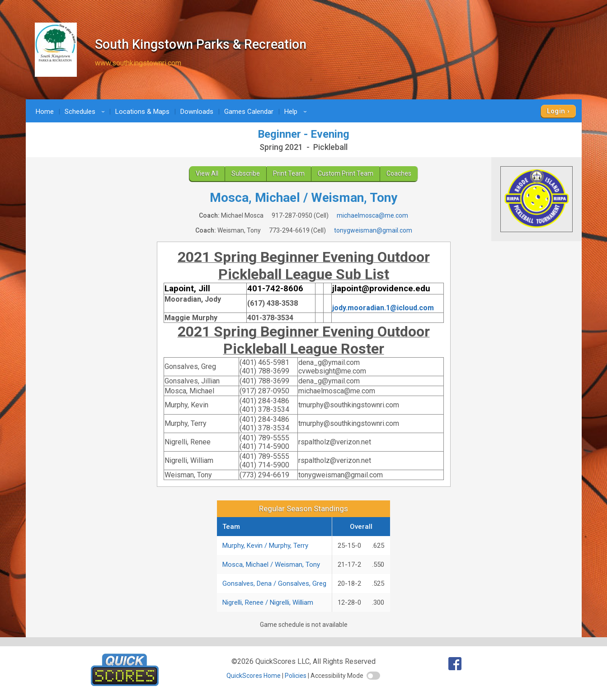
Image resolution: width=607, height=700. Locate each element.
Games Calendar (249, 112)
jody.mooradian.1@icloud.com (383, 308)
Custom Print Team (346, 173)
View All (207, 173)
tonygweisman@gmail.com (373, 230)
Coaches (399, 173)
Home (45, 112)
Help (297, 112)
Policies (296, 676)
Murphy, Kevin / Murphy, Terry (265, 546)
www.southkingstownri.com (138, 63)
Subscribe (246, 173)
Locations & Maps (142, 112)
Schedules (86, 112)
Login (556, 111)
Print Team (289, 173)
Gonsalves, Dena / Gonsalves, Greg (274, 583)
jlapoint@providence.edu (381, 289)
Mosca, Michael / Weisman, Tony (271, 565)
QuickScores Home (254, 676)
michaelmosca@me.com (372, 215)
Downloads (197, 112)
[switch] (373, 676)
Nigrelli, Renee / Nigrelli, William (268, 602)
